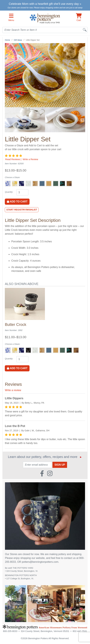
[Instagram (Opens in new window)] (50, 472)
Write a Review (30, 159)
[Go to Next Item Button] (82, 120)
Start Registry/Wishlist (22, 210)
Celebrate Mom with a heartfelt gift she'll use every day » (45, 4)
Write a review (13, 390)
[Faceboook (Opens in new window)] (42, 472)
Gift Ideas (18, 40)
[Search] (85, 30)
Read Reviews (13, 159)
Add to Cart (17, 202)
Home (7, 40)
